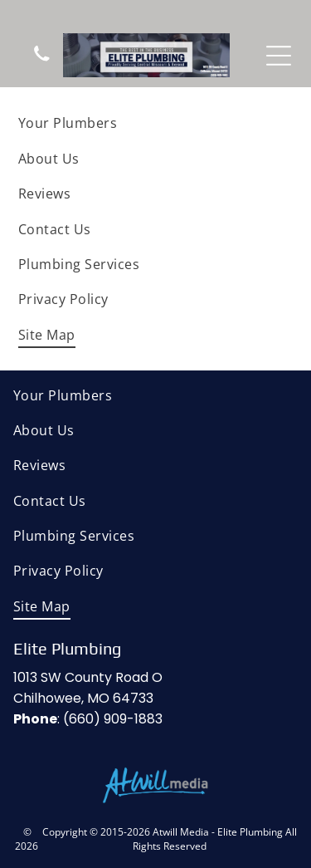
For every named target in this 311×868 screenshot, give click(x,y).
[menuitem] (155, 123)
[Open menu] (279, 56)
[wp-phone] (42, 61)
